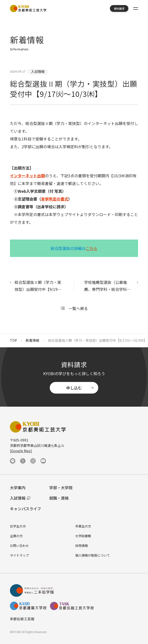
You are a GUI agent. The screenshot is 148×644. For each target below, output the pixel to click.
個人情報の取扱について (93, 555)
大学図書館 (83, 536)
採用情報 (82, 546)
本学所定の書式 (55, 199)
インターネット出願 (27, 176)
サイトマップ (19, 555)
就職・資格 (59, 498)
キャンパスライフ (25, 509)
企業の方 (16, 536)
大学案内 (18, 488)
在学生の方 (18, 526)
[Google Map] (21, 451)
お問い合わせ (19, 546)
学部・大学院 (61, 488)
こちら (91, 248)
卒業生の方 (83, 526)
